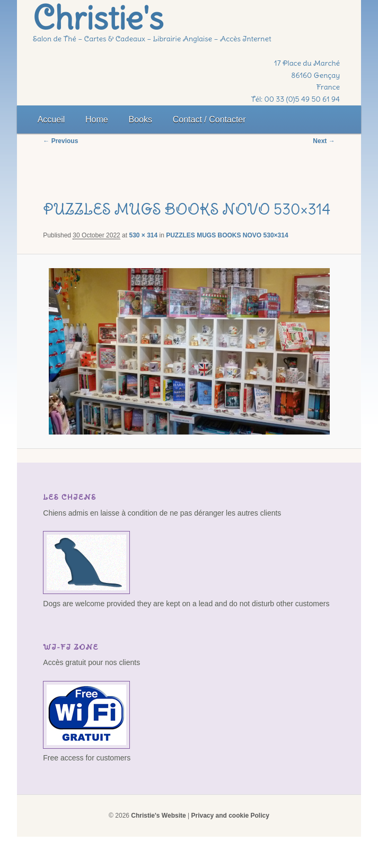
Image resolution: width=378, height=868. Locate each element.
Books (140, 119)
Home (97, 119)
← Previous (60, 141)
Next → (324, 141)
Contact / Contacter (209, 119)
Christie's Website (158, 816)
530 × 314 (143, 235)
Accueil (51, 119)
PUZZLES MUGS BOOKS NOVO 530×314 (227, 235)
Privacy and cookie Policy (230, 816)
